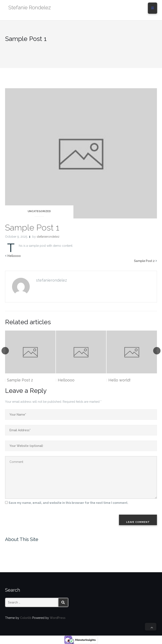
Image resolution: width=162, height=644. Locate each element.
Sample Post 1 (32, 227)
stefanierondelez (48, 237)
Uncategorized (39, 211)
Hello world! (119, 380)
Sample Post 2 (144, 261)
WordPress (58, 618)
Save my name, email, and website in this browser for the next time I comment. (68, 503)
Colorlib (26, 618)
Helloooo (14, 256)
